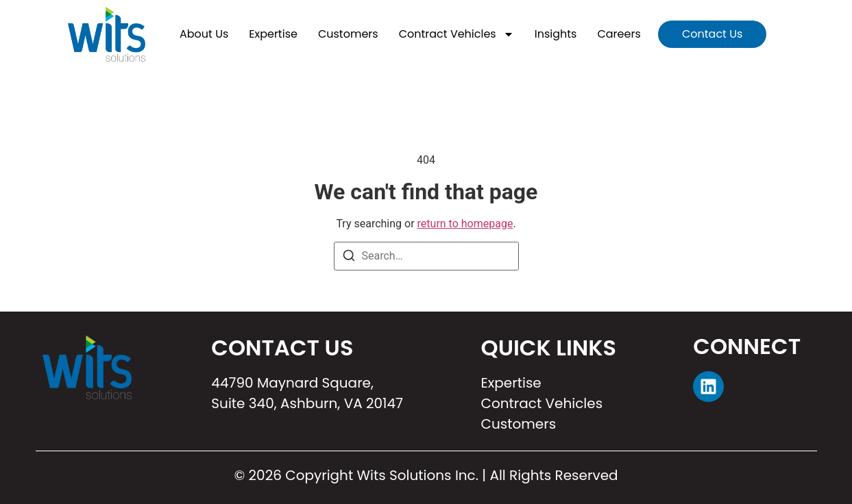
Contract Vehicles (457, 34)
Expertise (273, 34)
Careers (619, 34)
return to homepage (465, 224)
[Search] (349, 258)
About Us (204, 34)
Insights (556, 34)
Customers (348, 34)
